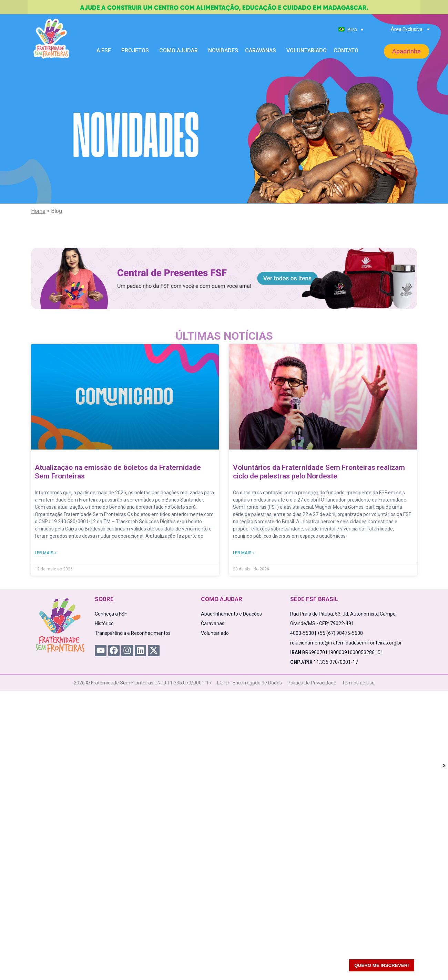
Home (38, 211)
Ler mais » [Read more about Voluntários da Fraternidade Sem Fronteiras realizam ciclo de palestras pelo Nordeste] (244, 553)
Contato (346, 50)
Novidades (223, 50)
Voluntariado (307, 50)
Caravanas (262, 51)
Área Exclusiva (411, 29)
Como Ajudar (180, 51)
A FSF (105, 51)
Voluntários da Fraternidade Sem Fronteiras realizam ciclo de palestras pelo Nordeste (319, 472)
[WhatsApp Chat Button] (431, 963)
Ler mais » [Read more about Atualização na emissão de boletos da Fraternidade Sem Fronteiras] (46, 553)
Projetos (137, 51)
